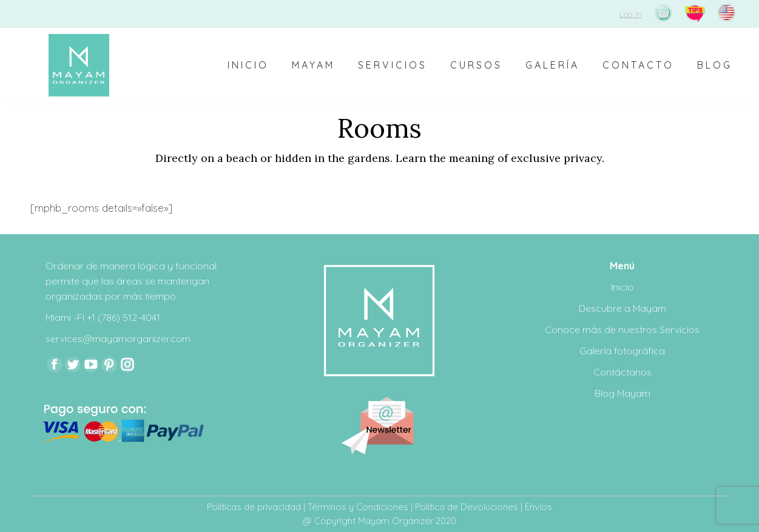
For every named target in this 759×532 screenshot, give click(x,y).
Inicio (622, 287)
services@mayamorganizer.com (118, 338)
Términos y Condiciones (358, 507)
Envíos (538, 507)
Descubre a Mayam (622, 308)
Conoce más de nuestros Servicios (622, 329)
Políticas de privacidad (254, 507)
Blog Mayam (622, 393)
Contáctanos (622, 372)
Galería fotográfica (622, 351)
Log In (631, 14)
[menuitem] (248, 65)
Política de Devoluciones (467, 507)
